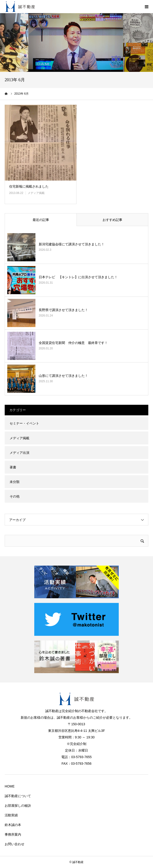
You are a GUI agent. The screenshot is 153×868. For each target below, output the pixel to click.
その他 (15, 496)
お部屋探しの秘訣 (18, 806)
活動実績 (11, 815)
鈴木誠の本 (13, 825)
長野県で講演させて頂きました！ (63, 310)
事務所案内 (13, 834)
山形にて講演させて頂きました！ (63, 376)
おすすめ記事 (112, 220)
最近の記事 (41, 220)
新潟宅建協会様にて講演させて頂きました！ (72, 244)
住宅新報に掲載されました (29, 186)
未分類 (15, 482)
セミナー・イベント (24, 423)
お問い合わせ (15, 844)
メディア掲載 (36, 193)
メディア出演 (19, 453)
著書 (13, 467)
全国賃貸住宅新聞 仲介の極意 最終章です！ (73, 343)
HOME (10, 786)
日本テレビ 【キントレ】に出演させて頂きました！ (78, 277)
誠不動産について (18, 796)
